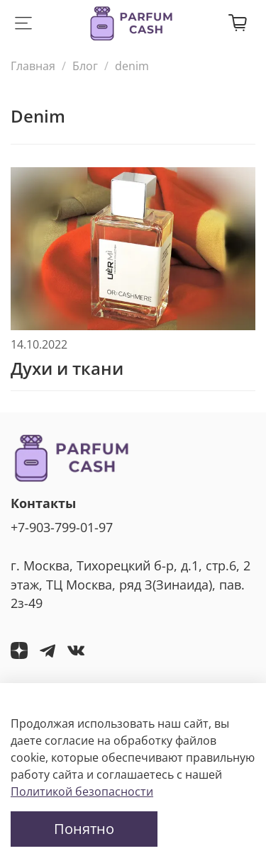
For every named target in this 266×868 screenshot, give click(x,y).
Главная (33, 66)
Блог (85, 66)
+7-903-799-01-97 (62, 527)
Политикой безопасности (82, 791)
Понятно (84, 829)
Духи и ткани (67, 368)
